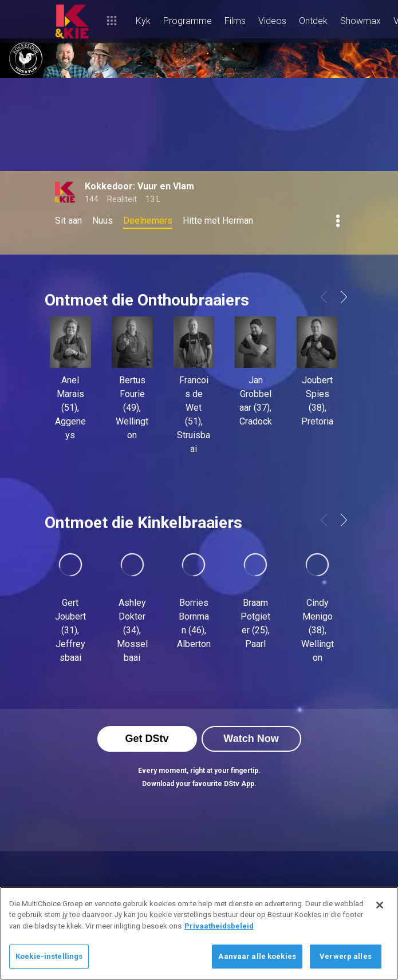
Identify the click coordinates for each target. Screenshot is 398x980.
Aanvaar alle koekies (257, 956)
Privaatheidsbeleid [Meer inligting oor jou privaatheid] (219, 926)
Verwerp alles (346, 956)
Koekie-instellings (49, 956)
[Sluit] (380, 905)
